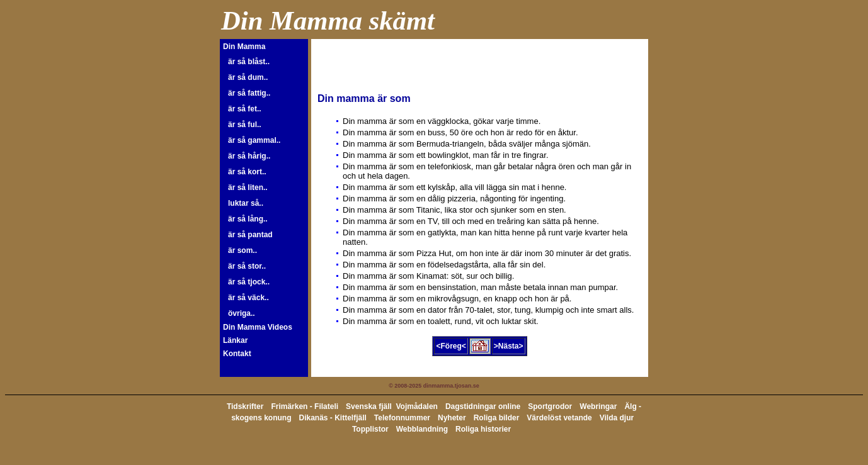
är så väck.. (248, 298)
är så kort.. (247, 172)
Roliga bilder (497, 418)
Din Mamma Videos (258, 327)
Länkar (235, 340)
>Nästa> (509, 346)
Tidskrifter (245, 406)
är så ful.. (245, 125)
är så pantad (250, 235)
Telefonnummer (402, 418)
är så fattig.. (249, 93)
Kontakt (237, 354)
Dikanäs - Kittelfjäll (332, 418)
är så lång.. (248, 219)
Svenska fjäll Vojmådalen (392, 406)
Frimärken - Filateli (305, 406)
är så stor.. (247, 266)
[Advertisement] (465, 64)
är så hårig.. (249, 156)
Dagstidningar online (483, 406)
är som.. (243, 250)
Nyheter (452, 418)
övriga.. (242, 313)
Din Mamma (244, 47)
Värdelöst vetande (559, 418)
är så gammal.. (254, 140)
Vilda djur (617, 418)
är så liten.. (248, 188)
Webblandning (422, 429)
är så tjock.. (249, 282)
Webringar (598, 406)
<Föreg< (451, 346)
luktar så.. (246, 203)
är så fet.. (245, 109)
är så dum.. (248, 77)
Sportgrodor (550, 406)
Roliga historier (483, 429)
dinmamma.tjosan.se (451, 386)
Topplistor (370, 429)
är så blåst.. (249, 62)
